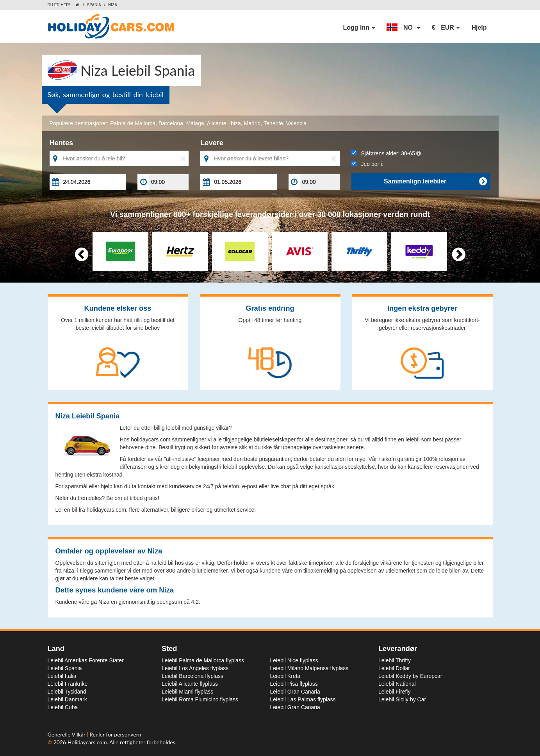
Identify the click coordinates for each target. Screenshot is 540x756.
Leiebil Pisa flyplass (294, 684)
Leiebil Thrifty (395, 660)
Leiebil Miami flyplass (187, 692)
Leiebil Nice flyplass (294, 660)
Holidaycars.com (87, 742)
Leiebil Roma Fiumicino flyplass (200, 699)
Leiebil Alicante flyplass (190, 684)
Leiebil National (397, 684)
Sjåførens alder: (386, 153)
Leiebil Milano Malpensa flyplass (309, 668)
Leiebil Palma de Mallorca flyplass (203, 660)
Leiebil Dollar (394, 668)
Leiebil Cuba (63, 707)
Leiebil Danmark (67, 699)
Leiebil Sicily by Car (402, 699)
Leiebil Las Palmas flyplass (303, 699)
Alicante (217, 123)
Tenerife (273, 123)
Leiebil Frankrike (68, 684)
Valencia (297, 123)
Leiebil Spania (65, 668)
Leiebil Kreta (285, 676)
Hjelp (479, 28)
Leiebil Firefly (394, 692)
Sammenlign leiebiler (435, 181)
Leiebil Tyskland (67, 692)
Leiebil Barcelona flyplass (192, 676)
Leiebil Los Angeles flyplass (195, 668)
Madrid (252, 123)
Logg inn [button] (359, 28)
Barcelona (171, 123)
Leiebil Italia (62, 676)
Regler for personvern (115, 734)
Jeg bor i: (367, 164)
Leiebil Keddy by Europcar (410, 676)
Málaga (195, 123)
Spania (94, 5)
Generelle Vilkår (67, 734)
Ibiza (235, 123)
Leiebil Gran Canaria (295, 692)
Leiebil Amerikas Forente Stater (86, 660)
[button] (403, 28)
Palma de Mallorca (133, 123)
